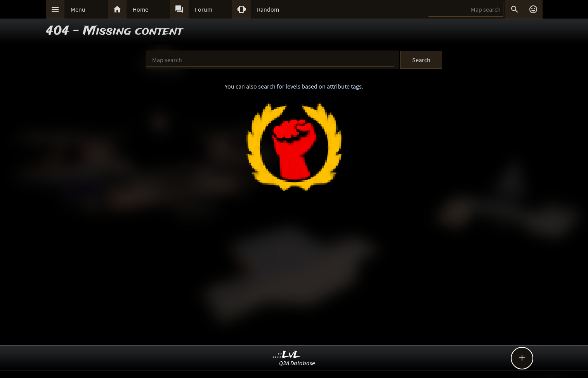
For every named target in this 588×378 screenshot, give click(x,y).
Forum (204, 9)
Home (140, 9)
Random (268, 9)
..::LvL (287, 355)
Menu (78, 9)
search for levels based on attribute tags (310, 86)
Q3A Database (297, 363)
